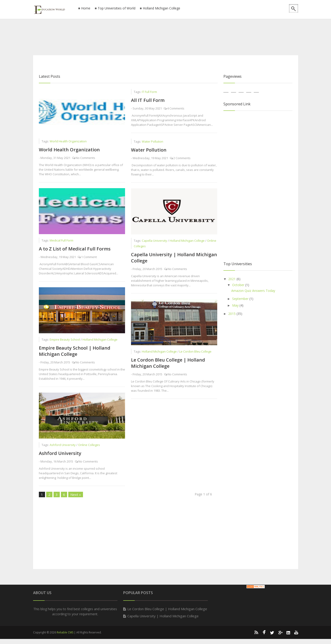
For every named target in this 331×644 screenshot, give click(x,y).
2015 (232, 314)
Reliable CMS (65, 632)
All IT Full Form (148, 100)
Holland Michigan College (161, 8)
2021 (232, 279)
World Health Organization (69, 150)
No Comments (85, 158)
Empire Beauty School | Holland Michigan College (75, 351)
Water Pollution (149, 150)
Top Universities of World (117, 8)
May (236, 305)
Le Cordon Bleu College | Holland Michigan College (168, 363)
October (239, 285)
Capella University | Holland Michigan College (163, 616)
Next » (76, 494)
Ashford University (60, 453)
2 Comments (182, 158)
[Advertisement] (165, 36)
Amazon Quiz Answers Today (253, 291)
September (241, 299)
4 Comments (176, 108)
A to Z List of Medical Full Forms (75, 249)
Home (86, 8)
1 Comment (89, 257)
